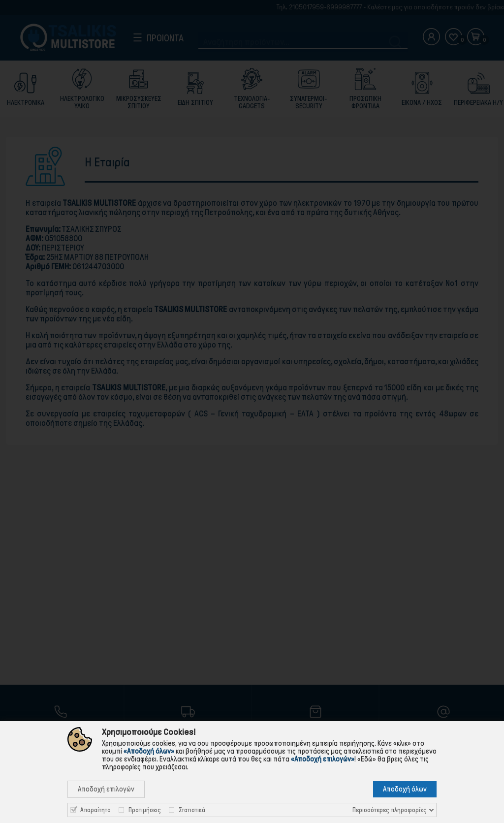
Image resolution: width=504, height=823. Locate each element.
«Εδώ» (367, 759)
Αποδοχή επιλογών (106, 789)
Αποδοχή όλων (405, 789)
